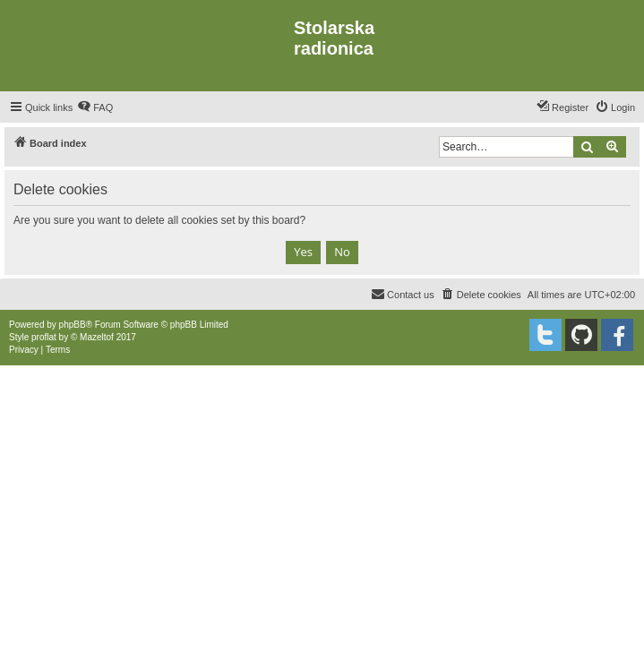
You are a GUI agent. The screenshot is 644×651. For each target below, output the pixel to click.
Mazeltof (97, 337)
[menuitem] (95, 107)
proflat (44, 337)
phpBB (73, 325)
